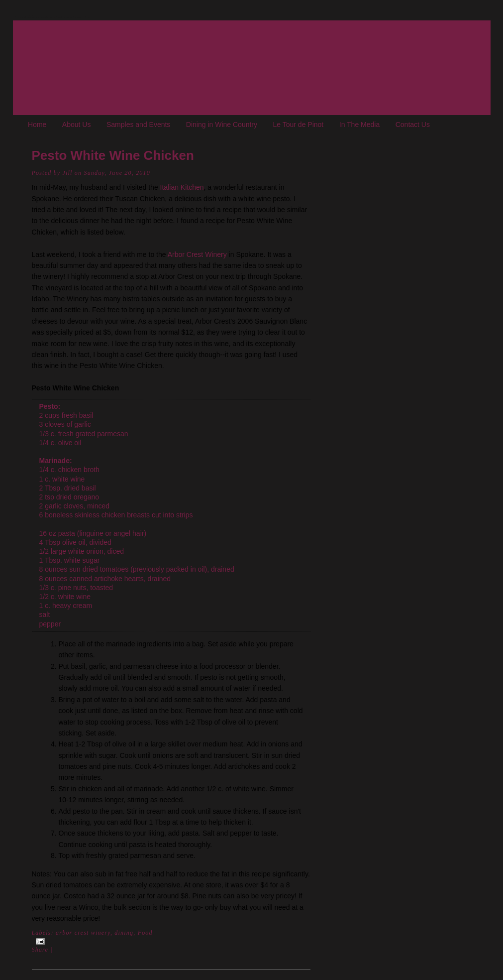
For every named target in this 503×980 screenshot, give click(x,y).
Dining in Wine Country (222, 124)
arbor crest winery (83, 933)
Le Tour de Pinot (299, 124)
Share (40, 950)
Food (145, 933)
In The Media (359, 124)
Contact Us (413, 124)
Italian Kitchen (182, 187)
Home (37, 124)
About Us (77, 124)
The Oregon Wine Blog (31, 15)
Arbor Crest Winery (198, 254)
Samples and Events (138, 124)
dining (124, 933)
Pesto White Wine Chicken (113, 155)
